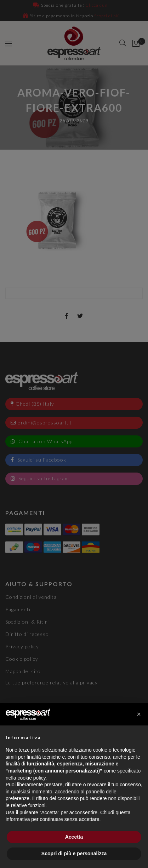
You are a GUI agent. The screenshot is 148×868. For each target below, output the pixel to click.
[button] (139, 714)
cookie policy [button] (31, 778)
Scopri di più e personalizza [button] (74, 853)
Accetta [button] (74, 837)
